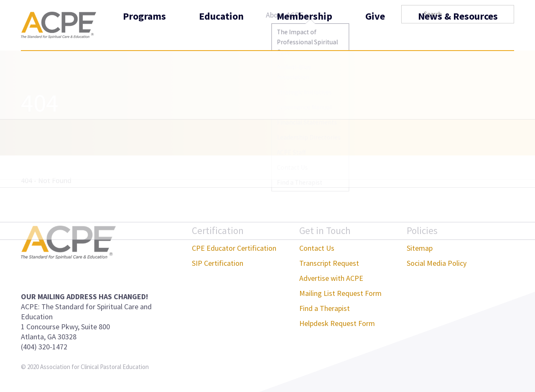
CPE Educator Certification (234, 248)
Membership (304, 35)
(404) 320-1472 (44, 347)
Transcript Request (329, 263)
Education (221, 35)
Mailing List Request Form (340, 293)
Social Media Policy (437, 263)
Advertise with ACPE (331, 278)
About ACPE (285, 15)
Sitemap (420, 248)
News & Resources (458, 35)
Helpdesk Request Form (337, 323)
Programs (144, 35)
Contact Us (317, 248)
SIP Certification (218, 263)
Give (375, 35)
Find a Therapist (325, 308)
